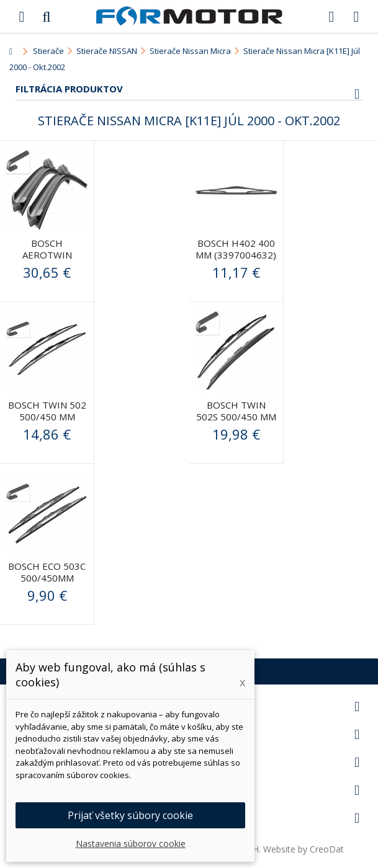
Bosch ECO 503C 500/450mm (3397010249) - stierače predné (47, 584)
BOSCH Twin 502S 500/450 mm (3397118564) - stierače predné (236, 423)
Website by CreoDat (304, 849)
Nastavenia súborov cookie (131, 844)
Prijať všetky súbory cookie (130, 815)
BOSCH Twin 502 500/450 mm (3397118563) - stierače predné (47, 423)
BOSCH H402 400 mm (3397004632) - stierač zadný (236, 255)
